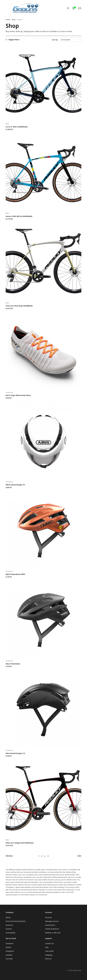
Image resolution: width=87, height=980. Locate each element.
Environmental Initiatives (16, 921)
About (8, 917)
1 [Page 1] (39, 856)
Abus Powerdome (13, 664)
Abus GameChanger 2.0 (15, 753)
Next (80, 856)
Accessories (9, 392)
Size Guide (49, 951)
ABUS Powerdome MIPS (15, 574)
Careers (9, 929)
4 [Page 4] (48, 856)
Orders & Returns (52, 929)
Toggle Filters (13, 40)
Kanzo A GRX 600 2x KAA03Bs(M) (19, 216)
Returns (48, 959)
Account (48, 917)
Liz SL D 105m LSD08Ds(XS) (17, 127)
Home (8, 20)
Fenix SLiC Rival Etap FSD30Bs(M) (19, 306)
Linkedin (9, 955)
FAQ (47, 947)
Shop (14, 20)
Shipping (49, 955)
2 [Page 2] (42, 856)
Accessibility (10, 933)
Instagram (10, 951)
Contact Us (50, 943)
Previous (9, 856)
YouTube (9, 959)
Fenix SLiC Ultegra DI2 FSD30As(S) (20, 843)
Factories (9, 925)
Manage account (52, 921)
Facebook (9, 943)
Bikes (7, 124)
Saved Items (50, 925)
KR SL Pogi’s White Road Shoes (18, 395)
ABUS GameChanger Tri (15, 485)
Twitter (8, 947)
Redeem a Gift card (53, 933)
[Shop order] (70, 40)
